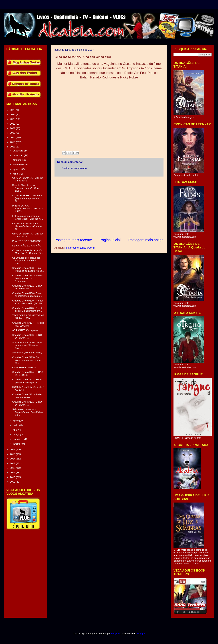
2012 (13, 468)
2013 (13, 463)
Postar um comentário (74, 168)
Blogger (141, 634)
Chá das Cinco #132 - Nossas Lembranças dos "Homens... (28, 278)
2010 (13, 477)
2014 (13, 459)
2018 (13, 142)
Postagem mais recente (73, 240)
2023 (13, 119)
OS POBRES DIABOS (24, 367)
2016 (13, 450)
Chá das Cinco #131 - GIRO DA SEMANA (27, 287)
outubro (17, 160)
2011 (13, 472)
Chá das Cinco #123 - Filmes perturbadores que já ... (27, 381)
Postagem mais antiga (146, 240)
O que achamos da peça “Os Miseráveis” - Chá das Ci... (27, 252)
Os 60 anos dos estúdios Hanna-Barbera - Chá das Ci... (27, 226)
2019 (13, 138)
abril (15, 430)
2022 (13, 124)
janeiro (17, 444)
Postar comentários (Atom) (79, 248)
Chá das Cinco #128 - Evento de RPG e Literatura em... (28, 310)
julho (16, 174)
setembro (18, 164)
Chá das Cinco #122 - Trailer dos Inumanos (27, 396)
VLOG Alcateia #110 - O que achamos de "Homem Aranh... (27, 345)
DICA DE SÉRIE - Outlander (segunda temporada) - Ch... (27, 198)
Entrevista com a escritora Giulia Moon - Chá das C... (27, 217)
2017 (13, 147)
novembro (18, 155)
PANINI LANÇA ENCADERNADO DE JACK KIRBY (28, 208)
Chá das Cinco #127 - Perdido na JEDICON (28, 324)
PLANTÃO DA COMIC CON (27, 241)
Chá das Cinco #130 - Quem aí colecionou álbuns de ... (27, 295)
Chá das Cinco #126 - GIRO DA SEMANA (27, 336)
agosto (17, 169)
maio (16, 425)
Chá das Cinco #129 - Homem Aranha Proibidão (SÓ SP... (28, 302)
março (17, 435)
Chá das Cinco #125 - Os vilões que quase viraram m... (27, 360)
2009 (13, 482)
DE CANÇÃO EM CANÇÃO (27, 246)
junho (16, 421)
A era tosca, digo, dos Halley (27, 353)
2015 (13, 454)
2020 (13, 133)
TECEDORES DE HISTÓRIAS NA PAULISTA (28, 317)
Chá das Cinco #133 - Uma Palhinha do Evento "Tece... (28, 269)
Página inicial (110, 240)
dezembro (18, 151)
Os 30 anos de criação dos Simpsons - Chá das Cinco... (26, 261)
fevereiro (18, 439)
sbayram (116, 634)
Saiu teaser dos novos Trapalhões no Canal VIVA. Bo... (28, 412)
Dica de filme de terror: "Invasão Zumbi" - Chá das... (25, 188)
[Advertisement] (109, 207)
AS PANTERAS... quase (25, 330)
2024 (13, 115)
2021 (13, 128)
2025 (13, 110)
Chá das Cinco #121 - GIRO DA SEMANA (27, 403)
